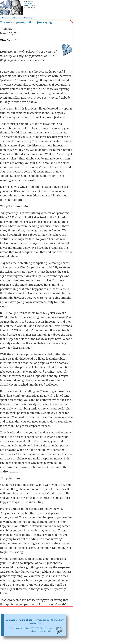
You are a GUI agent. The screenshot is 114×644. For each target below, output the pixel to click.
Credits (32, 623)
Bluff (3, 60)
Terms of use (26, 620)
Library (17, 18)
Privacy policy (42, 620)
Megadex (28, 18)
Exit (17, 40)
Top (40, 623)
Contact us (11, 620)
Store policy (57, 620)
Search (5, 18)
